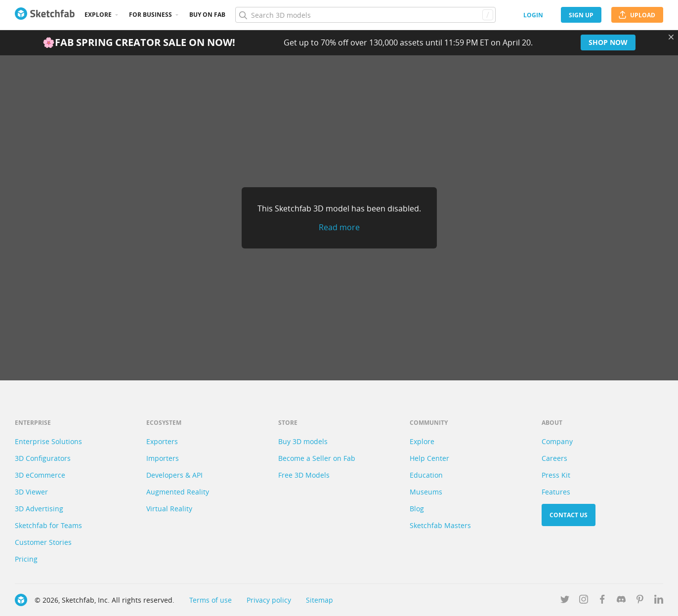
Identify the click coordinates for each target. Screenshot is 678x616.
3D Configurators (43, 458)
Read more (339, 227)
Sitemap (319, 600)
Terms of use (211, 600)
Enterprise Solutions (48, 441)
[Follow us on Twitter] (565, 601)
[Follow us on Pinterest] (640, 601)
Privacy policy (269, 600)
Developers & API (174, 475)
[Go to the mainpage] (45, 15)
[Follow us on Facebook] (602, 601)
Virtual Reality (169, 509)
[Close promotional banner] (671, 37)
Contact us (569, 515)
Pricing (26, 559)
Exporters (162, 441)
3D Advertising (39, 509)
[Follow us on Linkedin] (659, 601)
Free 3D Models (304, 475)
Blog (417, 509)
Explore (98, 15)
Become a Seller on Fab (317, 458)
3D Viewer (31, 492)
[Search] (365, 15)
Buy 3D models (303, 441)
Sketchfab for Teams (48, 525)
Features (556, 492)
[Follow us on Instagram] (584, 601)
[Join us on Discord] (621, 601)
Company (557, 441)
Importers (163, 458)
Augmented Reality (178, 492)
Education (426, 475)
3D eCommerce (40, 475)
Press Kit (556, 475)
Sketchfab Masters (440, 525)
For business (150, 15)
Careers (554, 458)
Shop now (608, 42)
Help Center (429, 458)
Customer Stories (43, 542)
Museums (426, 492)
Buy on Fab (207, 15)
